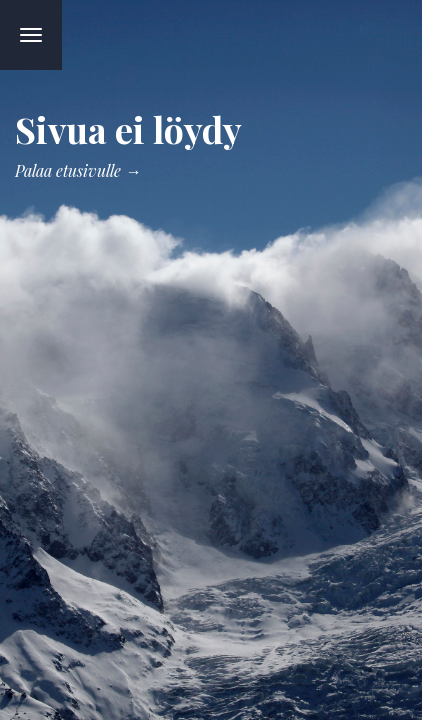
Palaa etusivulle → (78, 170)
